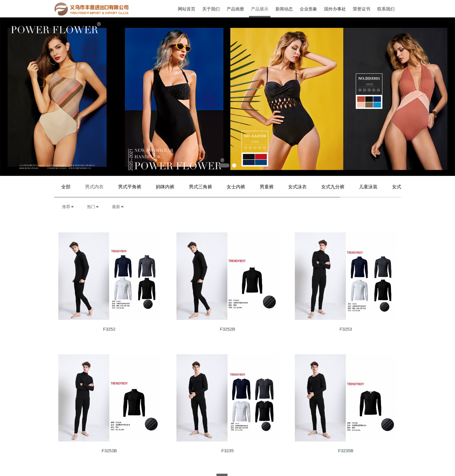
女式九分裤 (333, 187)
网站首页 (187, 9)
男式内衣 (94, 187)
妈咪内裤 (165, 187)
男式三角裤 (201, 187)
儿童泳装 (368, 187)
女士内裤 (236, 187)
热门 (93, 207)
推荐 (68, 207)
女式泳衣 (297, 187)
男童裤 (267, 187)
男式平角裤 (130, 187)
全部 (66, 187)
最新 (118, 207)
